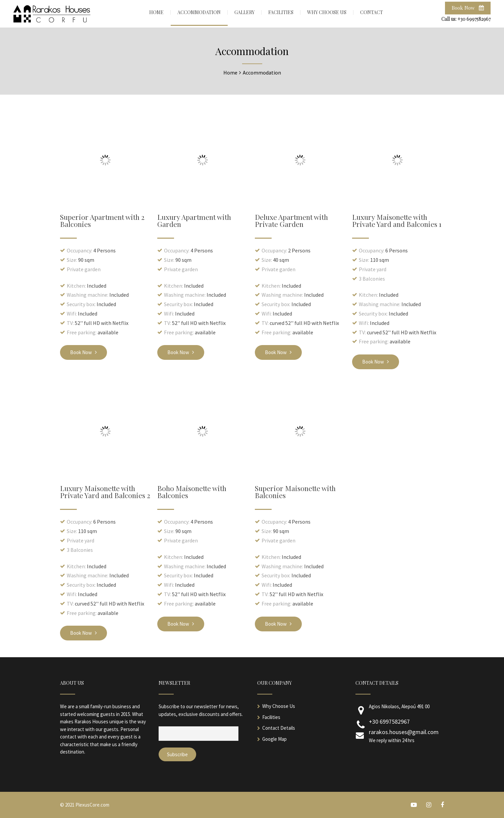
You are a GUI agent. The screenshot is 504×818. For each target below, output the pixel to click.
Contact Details (279, 728)
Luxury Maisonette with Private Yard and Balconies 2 (105, 492)
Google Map (274, 739)
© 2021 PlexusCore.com (85, 805)
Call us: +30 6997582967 (466, 19)
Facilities (271, 717)
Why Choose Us (279, 706)
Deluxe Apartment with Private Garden (291, 220)
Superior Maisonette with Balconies (295, 492)
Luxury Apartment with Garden (194, 220)
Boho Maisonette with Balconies (192, 492)
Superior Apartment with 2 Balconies (102, 220)
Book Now (468, 8)
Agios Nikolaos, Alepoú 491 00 (399, 706)
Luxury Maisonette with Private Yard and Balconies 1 (397, 220)
